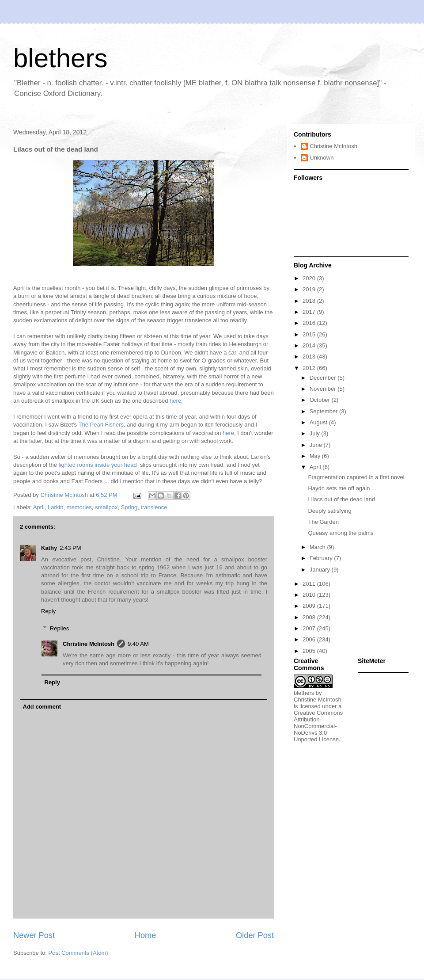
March (318, 547)
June (317, 445)
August (319, 422)
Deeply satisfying (329, 511)
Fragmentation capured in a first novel (356, 477)
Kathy (49, 548)
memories (79, 507)
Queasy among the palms (341, 533)
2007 (310, 628)
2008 (310, 617)
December (324, 378)
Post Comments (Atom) (78, 953)
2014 (310, 345)
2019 (310, 289)
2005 (310, 651)
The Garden (323, 522)
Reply (48, 611)
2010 (310, 595)
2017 (310, 312)
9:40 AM (138, 644)
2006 (310, 639)
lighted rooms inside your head (99, 465)
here (175, 401)
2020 (310, 278)
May (316, 456)
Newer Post (34, 935)
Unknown (322, 158)
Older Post (255, 935)
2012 (310, 368)
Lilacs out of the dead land (341, 499)
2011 (310, 584)
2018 (310, 301)
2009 (310, 606)
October (321, 400)
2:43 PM (70, 548)
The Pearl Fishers (101, 425)
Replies (59, 628)
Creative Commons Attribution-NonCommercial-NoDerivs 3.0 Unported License (318, 726)
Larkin (55, 507)
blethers (60, 58)
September (324, 411)
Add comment (42, 707)
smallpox (106, 507)
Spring (129, 507)
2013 (310, 357)
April (39, 507)
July (316, 433)
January (321, 570)
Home (146, 935)
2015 (310, 334)
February (322, 558)
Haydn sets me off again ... (342, 488)
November (324, 389)
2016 (310, 323)
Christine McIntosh (89, 644)
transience (154, 507)
